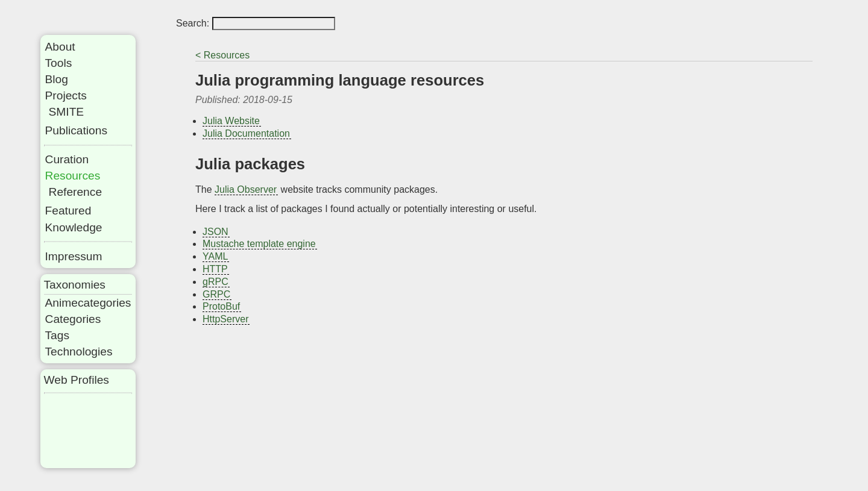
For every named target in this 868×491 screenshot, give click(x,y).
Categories (73, 319)
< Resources (222, 55)
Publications (76, 130)
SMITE (67, 112)
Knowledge (74, 227)
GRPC (216, 294)
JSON (215, 232)
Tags (58, 335)
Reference (76, 192)
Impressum (74, 256)
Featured (68, 211)
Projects (66, 95)
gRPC (215, 282)
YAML (215, 256)
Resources (73, 176)
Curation (67, 159)
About (60, 47)
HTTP (215, 269)
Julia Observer (246, 189)
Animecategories (88, 303)
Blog (57, 79)
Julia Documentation (246, 133)
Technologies (79, 352)
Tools (59, 63)
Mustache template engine (259, 244)
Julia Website (231, 121)
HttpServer (225, 319)
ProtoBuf (221, 306)
